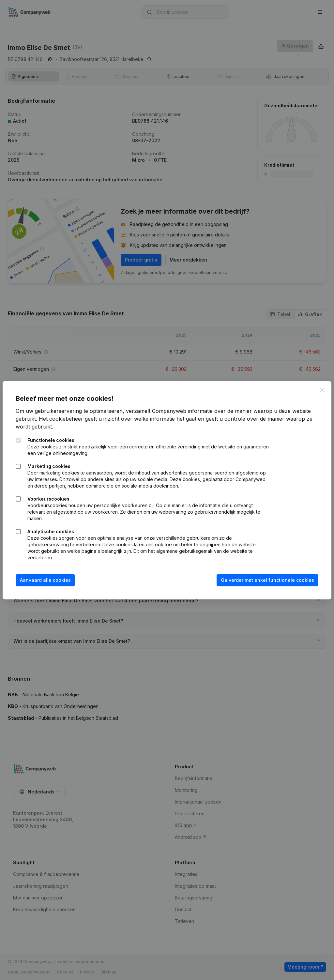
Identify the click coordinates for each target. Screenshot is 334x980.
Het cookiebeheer (61, 419)
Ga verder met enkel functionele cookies (267, 580)
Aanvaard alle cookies (45, 580)
